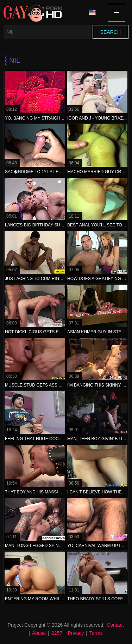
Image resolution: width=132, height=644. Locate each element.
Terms (96, 633)
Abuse (39, 633)
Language (92, 13)
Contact (115, 625)
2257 (57, 633)
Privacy (76, 633)
